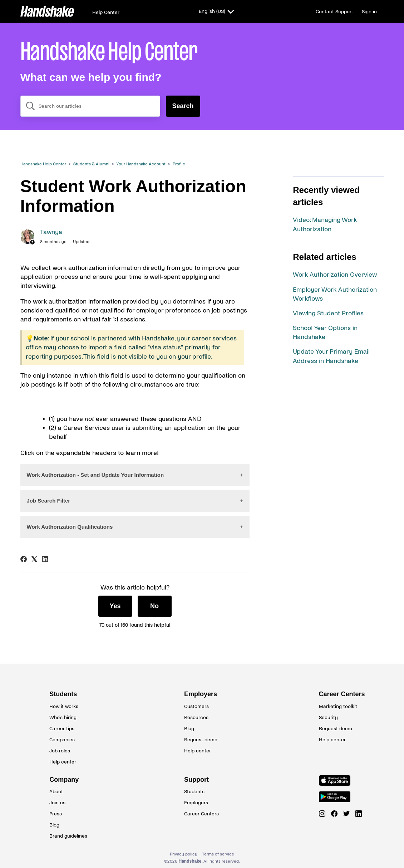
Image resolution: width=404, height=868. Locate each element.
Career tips (62, 729)
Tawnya (51, 232)
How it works (64, 706)
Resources (196, 717)
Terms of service (218, 854)
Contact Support (334, 12)
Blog (189, 729)
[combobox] (90, 106)
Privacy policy (184, 854)
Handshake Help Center (43, 164)
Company (64, 780)
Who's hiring (63, 717)
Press (56, 814)
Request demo (201, 740)
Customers (196, 706)
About (56, 792)
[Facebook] (24, 559)
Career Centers (337, 694)
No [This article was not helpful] (154, 606)
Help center (63, 762)
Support (196, 780)
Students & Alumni (91, 164)
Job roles (60, 751)
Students (63, 694)
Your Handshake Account (141, 164)
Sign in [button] (369, 12)
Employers (201, 694)
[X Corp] (34, 559)
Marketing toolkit (337, 706)
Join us (57, 803)
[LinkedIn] (45, 559)
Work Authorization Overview (335, 275)
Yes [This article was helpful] (115, 606)
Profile (179, 164)
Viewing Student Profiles (328, 313)
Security (328, 717)
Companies (62, 740)
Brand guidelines (67, 836)
